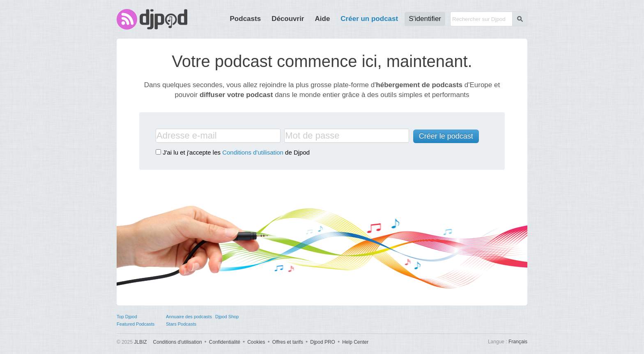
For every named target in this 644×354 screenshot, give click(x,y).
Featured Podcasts (136, 324)
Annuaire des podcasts (189, 317)
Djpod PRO (323, 342)
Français (518, 342)
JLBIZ (140, 342)
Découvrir (288, 19)
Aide (323, 19)
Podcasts (246, 19)
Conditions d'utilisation (253, 152)
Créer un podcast (369, 19)
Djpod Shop (227, 317)
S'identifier (425, 19)
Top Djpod (127, 317)
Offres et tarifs (288, 342)
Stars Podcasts (181, 324)
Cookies (256, 342)
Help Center (355, 342)
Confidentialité (225, 342)
